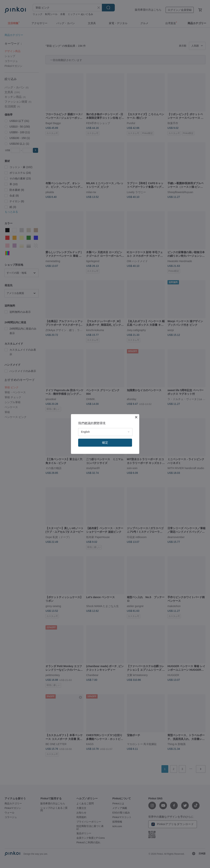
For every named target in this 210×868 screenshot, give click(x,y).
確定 (105, 443)
